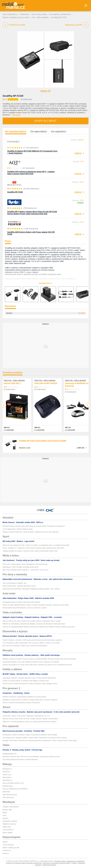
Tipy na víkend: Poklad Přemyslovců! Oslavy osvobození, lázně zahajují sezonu (30, 684)
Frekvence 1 (7, 850)
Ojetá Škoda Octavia (10, 795)
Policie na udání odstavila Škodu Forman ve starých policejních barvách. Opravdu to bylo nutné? (36, 605)
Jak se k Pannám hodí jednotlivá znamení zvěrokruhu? (22, 703)
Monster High (7, 810)
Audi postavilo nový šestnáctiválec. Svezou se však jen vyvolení (25, 608)
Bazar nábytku (8, 832)
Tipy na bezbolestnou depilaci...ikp (15, 583)
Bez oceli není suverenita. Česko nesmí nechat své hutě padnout (25, 646)
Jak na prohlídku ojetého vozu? (13, 783)
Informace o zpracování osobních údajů (57, 863)
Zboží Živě (6, 772)
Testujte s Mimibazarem (11, 807)
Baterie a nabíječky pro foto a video (16, 17)
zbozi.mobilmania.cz (10, 14)
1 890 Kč (78, 192)
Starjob (5, 842)
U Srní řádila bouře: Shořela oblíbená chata (18, 529)
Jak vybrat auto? (8, 797)
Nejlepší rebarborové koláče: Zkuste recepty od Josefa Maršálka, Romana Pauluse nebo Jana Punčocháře (39, 659)
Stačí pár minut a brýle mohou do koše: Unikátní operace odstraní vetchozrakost (30, 719)
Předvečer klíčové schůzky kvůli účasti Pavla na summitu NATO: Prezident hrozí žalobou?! (34, 526)
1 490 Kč (78, 234)
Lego (4, 815)
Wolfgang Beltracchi (10, 754)
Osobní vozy (7, 775)
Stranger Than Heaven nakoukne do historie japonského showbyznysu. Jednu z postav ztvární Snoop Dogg (40, 740)
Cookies (74, 863)
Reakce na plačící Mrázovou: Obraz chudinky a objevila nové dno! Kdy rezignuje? (31, 532)
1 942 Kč (78, 174)
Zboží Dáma (7, 777)
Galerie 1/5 (46, 91)
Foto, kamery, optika (39, 14)
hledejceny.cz (7, 769)
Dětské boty (7, 827)
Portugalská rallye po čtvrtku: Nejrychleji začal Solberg (21, 602)
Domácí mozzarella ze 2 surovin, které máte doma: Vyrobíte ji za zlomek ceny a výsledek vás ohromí (37, 665)
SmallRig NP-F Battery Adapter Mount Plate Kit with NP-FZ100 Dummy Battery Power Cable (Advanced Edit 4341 (32, 213)
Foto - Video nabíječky (40, 17)
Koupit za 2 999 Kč (45, 121)
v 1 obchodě (9, 430)
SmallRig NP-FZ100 (13, 96)
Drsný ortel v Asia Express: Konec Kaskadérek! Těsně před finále (25, 564)
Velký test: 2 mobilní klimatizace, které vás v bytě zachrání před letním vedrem (30, 722)
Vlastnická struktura (49, 865)
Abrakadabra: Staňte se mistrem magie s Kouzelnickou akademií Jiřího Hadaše (30, 735)
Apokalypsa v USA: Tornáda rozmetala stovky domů (21, 567)
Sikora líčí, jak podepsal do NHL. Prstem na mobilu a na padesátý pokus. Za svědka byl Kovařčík (36, 545)
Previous (4, 405)
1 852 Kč (78, 214)
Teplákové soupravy (10, 824)
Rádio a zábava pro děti (11, 848)
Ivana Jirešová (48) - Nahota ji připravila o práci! (19, 586)
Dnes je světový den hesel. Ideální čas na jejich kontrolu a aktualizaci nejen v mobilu (32, 621)
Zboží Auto (6, 792)
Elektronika (25, 14)
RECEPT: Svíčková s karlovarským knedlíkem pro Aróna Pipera (24, 697)
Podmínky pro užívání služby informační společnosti (24, 863)
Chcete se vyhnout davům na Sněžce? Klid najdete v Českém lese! (26, 681)
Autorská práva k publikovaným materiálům (69, 861)
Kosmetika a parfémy (10, 821)
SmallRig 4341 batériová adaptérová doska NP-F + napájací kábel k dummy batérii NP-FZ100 (31, 173)
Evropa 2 (6, 853)
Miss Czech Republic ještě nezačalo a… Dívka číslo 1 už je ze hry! (26, 570)
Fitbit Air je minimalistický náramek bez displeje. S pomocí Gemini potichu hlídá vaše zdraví (34, 624)
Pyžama (6, 818)
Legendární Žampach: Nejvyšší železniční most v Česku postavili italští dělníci (29, 678)
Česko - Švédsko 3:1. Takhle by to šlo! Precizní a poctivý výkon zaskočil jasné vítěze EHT (33, 548)
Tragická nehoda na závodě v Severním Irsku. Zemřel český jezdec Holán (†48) (30, 551)
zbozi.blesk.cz (7, 780)
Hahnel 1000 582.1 (12, 383)
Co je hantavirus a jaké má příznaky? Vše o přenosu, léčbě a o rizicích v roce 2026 (31, 643)
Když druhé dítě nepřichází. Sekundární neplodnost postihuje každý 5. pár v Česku (31, 589)
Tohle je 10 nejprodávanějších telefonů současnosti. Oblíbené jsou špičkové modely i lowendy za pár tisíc (39, 627)
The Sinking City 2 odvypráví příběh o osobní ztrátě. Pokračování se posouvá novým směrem (35, 738)
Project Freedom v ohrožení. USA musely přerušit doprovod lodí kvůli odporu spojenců (32, 640)
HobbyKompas (8, 786)
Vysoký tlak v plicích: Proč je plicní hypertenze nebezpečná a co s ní (26, 716)
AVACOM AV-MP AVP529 (46, 383)
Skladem (80, 203)
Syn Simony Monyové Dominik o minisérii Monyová (20, 759)
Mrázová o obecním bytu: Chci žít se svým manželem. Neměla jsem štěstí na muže (31, 757)
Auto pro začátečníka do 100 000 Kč (15, 789)
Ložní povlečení (8, 830)
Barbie (5, 812)
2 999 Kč (78, 153)
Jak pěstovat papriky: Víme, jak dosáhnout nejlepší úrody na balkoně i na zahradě (31, 662)
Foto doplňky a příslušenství (60, 14)
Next (87, 405)
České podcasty (8, 845)
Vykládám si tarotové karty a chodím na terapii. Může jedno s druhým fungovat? (30, 700)
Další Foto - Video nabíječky (14, 380)
